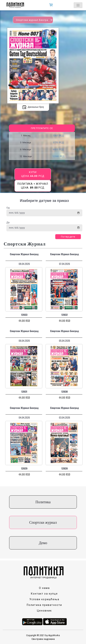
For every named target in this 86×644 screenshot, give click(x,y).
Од (8, 208)
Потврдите (68, 237)
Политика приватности (44, 605)
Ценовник (44, 611)
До (8, 222)
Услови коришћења (44, 599)
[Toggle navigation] (78, 5)
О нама (44, 588)
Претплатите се (42, 128)
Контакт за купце (44, 594)
